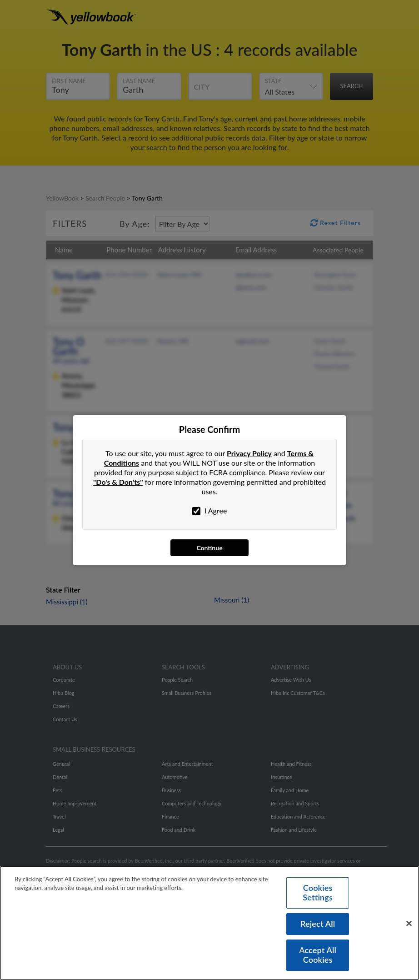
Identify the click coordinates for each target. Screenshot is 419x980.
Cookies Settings (318, 896)
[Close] (409, 926)
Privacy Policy (249, 453)
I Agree (210, 511)
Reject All (318, 927)
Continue (209, 548)
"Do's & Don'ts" (118, 482)
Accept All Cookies (318, 958)
